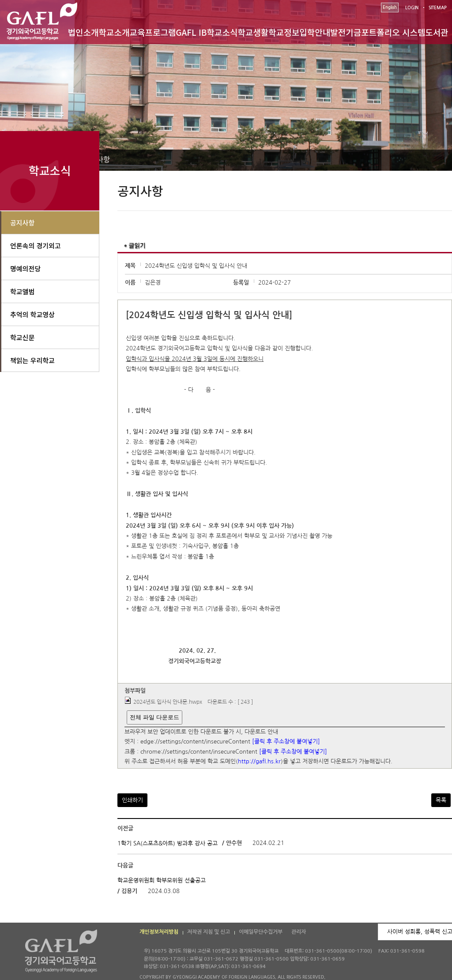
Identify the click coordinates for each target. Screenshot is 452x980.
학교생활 (253, 32)
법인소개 (83, 32)
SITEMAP (438, 8)
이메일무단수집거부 (261, 932)
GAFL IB (191, 32)
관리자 (299, 932)
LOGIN (412, 8)
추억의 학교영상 (32, 314)
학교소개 (114, 32)
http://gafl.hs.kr (259, 762)
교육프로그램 (153, 32)
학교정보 (284, 32)
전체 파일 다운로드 (154, 717)
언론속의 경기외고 (36, 246)
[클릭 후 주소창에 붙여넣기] (286, 742)
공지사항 (22, 223)
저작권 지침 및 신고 (209, 932)
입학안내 (315, 32)
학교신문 (22, 337)
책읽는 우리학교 (32, 360)
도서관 (437, 32)
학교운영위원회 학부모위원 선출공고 (162, 880)
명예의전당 (25, 268)
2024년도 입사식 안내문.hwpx (168, 702)
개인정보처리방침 (159, 932)
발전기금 (346, 32)
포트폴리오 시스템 (393, 32)
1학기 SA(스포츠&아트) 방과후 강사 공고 (168, 843)
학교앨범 (22, 291)
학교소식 (222, 32)
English (390, 7)
